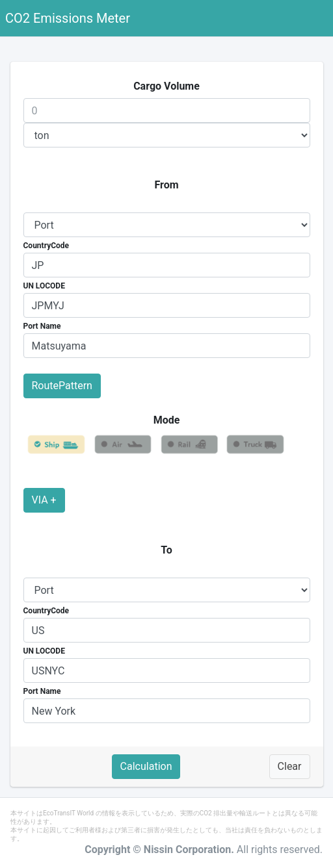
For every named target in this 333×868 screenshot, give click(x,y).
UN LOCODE (44, 286)
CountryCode (47, 246)
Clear (290, 766)
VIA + (44, 500)
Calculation (146, 766)
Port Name (42, 326)
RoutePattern (62, 386)
